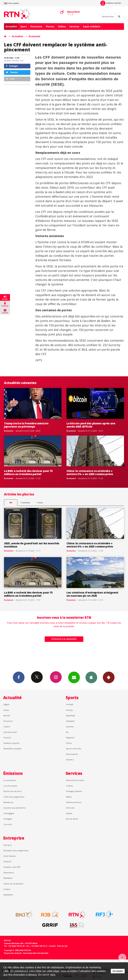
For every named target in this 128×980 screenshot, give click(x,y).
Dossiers (7, 738)
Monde (7, 716)
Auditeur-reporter (111, 3)
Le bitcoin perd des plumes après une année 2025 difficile (91, 425)
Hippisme (70, 738)
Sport (24, 26)
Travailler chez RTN (12, 867)
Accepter (118, 971)
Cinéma (69, 786)
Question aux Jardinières (14, 808)
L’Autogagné (9, 813)
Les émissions (10, 780)
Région (7, 704)
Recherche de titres (12, 791)
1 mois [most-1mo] (40, 503)
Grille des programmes (14, 797)
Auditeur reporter (12, 743)
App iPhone (91, 677)
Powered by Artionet (13, 953)
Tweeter (12, 72)
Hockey (69, 710)
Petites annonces (74, 802)
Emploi (69, 813)
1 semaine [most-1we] (25, 503)
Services (74, 26)
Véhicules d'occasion (75, 780)
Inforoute (70, 808)
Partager (12, 66)
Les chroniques (10, 786)
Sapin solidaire (92, 26)
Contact (7, 889)
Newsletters (74, 677)
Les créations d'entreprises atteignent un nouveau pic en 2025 (92, 594)
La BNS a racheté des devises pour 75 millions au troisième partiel (28, 472)
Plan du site (62, 946)
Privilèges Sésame (74, 791)
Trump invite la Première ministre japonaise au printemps (26, 425)
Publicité (7, 861)
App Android (109, 677)
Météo (69, 797)
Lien (10, 79)
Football (70, 704)
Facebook (19, 677)
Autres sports (72, 754)
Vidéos (62, 26)
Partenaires (9, 872)
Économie (34, 36)
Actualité (11, 26)
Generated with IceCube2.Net (36, 953)
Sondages (8, 819)
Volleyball (70, 721)
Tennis (69, 743)
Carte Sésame (10, 856)
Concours (8, 824)
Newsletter (8, 895)
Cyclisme (70, 727)
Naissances (8, 802)
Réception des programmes (16, 850)
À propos (7, 845)
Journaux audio (10, 732)
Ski (67, 732)
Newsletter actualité (12, 749)
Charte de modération (13, 884)
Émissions (36, 26)
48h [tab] (11, 503)
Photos (50, 26)
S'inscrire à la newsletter (64, 639)
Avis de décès (72, 819)
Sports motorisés (74, 749)
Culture (7, 727)
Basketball (70, 716)
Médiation (8, 878)
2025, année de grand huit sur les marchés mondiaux (32, 545)
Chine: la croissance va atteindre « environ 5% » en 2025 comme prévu (90, 472)
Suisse (6, 710)
